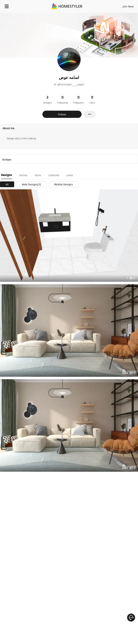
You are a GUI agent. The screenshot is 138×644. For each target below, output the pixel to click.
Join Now (128, 6)
